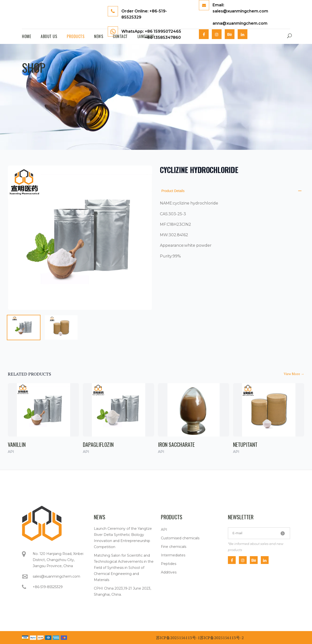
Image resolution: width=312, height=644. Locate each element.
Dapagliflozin (98, 444)
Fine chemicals (174, 547)
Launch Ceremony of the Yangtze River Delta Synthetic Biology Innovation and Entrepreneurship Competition (123, 538)
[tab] (24, 327)
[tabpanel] (80, 238)
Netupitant (245, 444)
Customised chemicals (180, 538)
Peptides (169, 564)
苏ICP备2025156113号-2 (222, 638)
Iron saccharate (176, 444)
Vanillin (17, 444)
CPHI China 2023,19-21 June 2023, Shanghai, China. (122, 591)
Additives (169, 572)
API (164, 530)
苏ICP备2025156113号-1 (178, 638)
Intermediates (173, 555)
